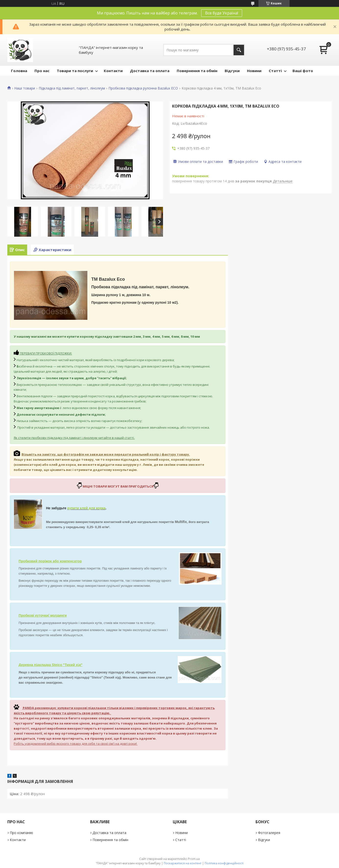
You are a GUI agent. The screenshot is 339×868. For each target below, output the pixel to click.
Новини (254, 71)
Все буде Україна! (222, 13)
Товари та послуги (75, 71)
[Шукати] (239, 50)
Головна (19, 71)
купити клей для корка (86, 508)
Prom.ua (194, 859)
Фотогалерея (269, 833)
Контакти (113, 71)
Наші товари (25, 88)
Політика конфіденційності (224, 863)
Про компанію (21, 833)
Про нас (42, 71)
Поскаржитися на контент (183, 863)
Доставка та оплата (150, 71)
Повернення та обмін (197, 71)
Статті (275, 71)
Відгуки (232, 71)
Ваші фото (303, 71)
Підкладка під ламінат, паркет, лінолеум (72, 88)
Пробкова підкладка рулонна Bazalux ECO (143, 88)
